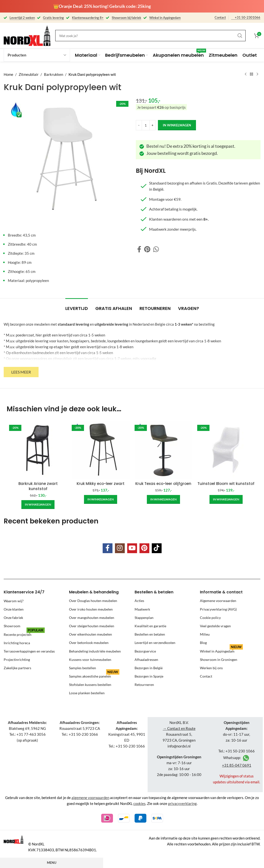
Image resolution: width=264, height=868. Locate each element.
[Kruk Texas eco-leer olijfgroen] (163, 450)
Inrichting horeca (17, 643)
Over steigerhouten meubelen (92, 626)
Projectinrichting (17, 660)
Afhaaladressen (146, 660)
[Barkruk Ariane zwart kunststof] (38, 450)
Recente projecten (24, 633)
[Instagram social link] (120, 548)
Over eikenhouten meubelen (90, 634)
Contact (220, 17)
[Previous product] (246, 74)
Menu (52, 863)
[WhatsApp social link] (156, 249)
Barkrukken (54, 74)
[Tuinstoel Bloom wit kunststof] (226, 450)
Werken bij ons (211, 668)
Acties (139, 601)
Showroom (12, 626)
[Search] (150, 36)
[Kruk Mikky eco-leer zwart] (101, 450)
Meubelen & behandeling (94, 592)
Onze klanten (14, 609)
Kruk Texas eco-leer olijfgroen (163, 484)
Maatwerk (142, 609)
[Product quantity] (146, 125)
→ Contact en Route (179, 728)
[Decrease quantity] (139, 125)
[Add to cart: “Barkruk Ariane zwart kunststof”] (38, 505)
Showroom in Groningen (219, 660)
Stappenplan (144, 618)
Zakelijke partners (17, 668)
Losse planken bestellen (87, 693)
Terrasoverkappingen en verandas (29, 651)
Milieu (205, 634)
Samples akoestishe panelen (94, 675)
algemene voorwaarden (90, 798)
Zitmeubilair (29, 74)
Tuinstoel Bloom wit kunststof (226, 484)
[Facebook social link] (139, 249)
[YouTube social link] (132, 548)
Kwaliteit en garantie (150, 626)
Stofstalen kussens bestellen (90, 685)
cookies (139, 803)
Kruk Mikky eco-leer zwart (101, 484)
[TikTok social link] (157, 548)
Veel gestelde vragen (215, 626)
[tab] (77, 306)
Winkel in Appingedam (221, 650)
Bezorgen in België (149, 668)
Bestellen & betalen (154, 592)
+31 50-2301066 (248, 17)
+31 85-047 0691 (237, 765)
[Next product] (257, 74)
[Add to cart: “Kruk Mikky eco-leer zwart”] (101, 499)
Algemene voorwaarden (218, 601)
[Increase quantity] (152, 125)
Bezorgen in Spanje (149, 676)
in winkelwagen (177, 125)
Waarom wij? (14, 601)
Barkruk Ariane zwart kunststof (38, 486)
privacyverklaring (182, 803)
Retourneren (144, 685)
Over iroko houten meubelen (91, 609)
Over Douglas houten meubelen (93, 601)
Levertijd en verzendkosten (155, 643)
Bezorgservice (145, 651)
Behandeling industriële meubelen (95, 651)
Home (8, 74)
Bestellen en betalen (150, 634)
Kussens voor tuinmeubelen (90, 660)
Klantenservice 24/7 (24, 592)
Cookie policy (210, 618)
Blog (203, 643)
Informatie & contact (221, 592)
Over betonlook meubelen (89, 643)
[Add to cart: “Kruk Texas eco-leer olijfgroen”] (163, 499)
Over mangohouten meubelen (92, 618)
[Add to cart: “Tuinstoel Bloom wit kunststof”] (226, 499)
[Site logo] (27, 35)
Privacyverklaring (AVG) (218, 609)
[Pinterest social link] (147, 249)
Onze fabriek (13, 618)
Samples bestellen (83, 668)
